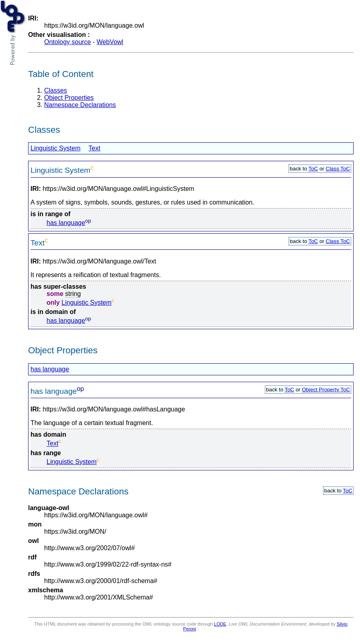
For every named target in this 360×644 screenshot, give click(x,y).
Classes (56, 90)
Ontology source (68, 42)
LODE (220, 624)
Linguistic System (56, 148)
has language (66, 223)
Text (95, 148)
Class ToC (338, 169)
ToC (313, 169)
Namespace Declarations (80, 105)
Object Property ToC (326, 390)
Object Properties (69, 98)
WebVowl (110, 42)
